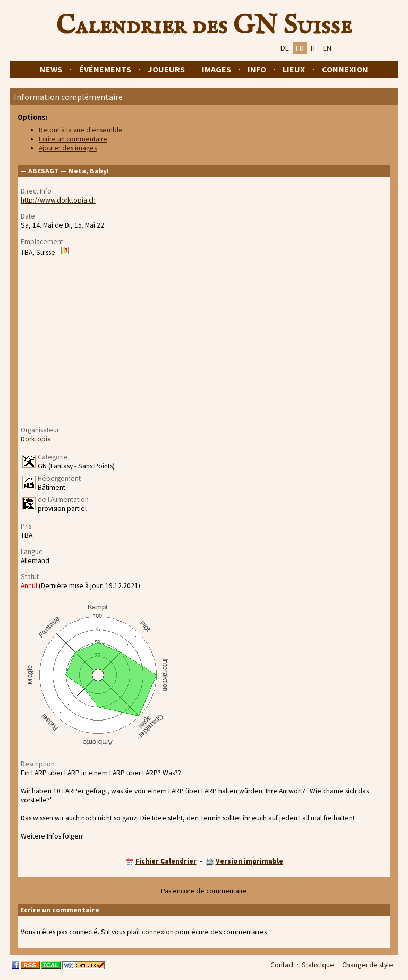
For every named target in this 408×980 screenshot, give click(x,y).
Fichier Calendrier (166, 861)
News (51, 69)
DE (285, 48)
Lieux (294, 69)
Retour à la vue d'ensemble (81, 130)
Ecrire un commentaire (73, 139)
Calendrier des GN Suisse (204, 26)
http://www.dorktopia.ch (58, 200)
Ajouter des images (68, 148)
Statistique (318, 965)
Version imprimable (249, 861)
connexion (158, 932)
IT (313, 48)
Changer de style (368, 965)
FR (300, 48)
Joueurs (166, 69)
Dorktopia (36, 439)
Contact (282, 965)
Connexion (345, 69)
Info (257, 69)
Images (216, 69)
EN (327, 48)
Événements (105, 69)
